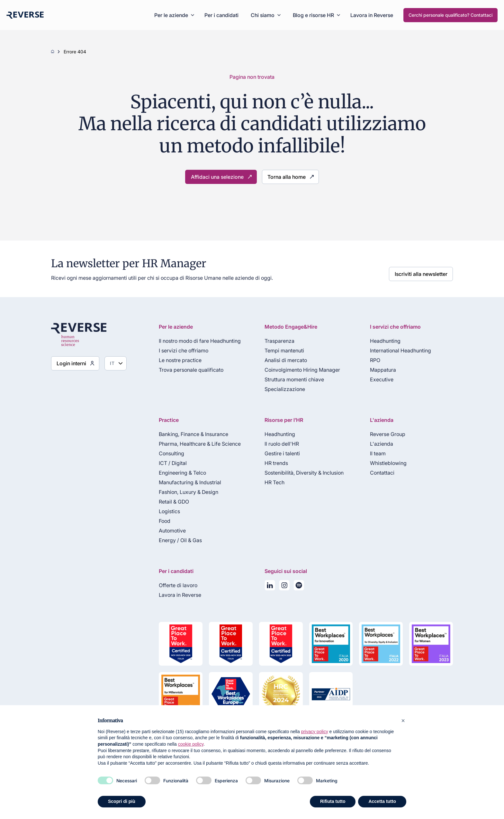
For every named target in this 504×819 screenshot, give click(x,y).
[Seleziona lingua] (111, 363)
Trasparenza (277, 341)
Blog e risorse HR (313, 15)
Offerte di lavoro (174, 585)
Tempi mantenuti (281, 350)
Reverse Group (386, 434)
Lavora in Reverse (372, 15)
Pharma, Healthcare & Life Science (196, 444)
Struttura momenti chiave (291, 379)
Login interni (69, 363)
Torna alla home (283, 177)
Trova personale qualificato (187, 370)
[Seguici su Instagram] (281, 587)
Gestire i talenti (279, 453)
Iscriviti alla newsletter (425, 272)
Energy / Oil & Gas (176, 540)
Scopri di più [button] (122, 801)
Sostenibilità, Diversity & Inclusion (301, 473)
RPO (373, 360)
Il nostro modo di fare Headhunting (196, 341)
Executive (380, 379)
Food (160, 521)
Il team (376, 453)
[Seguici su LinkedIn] (267, 587)
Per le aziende (171, 15)
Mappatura (381, 370)
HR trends (273, 463)
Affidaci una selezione (220, 177)
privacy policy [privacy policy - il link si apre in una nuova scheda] (315, 732)
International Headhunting (399, 350)
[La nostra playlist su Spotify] (296, 587)
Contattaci (381, 473)
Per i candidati (221, 15)
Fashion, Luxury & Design (184, 492)
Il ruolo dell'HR (279, 444)
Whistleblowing (387, 463)
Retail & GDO (170, 502)
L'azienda (380, 444)
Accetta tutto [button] (382, 801)
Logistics (165, 511)
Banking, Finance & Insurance (189, 434)
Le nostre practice (176, 360)
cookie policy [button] (191, 744)
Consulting (167, 453)
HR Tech (272, 482)
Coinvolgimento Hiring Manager (299, 370)
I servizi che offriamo (179, 350)
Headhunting (384, 341)
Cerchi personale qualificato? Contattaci (450, 15)
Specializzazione (282, 389)
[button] (403, 721)
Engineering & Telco (178, 473)
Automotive (168, 531)
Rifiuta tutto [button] (333, 801)
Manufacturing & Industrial (186, 482)
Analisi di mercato (283, 360)
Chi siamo (263, 15)
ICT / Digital (169, 463)
